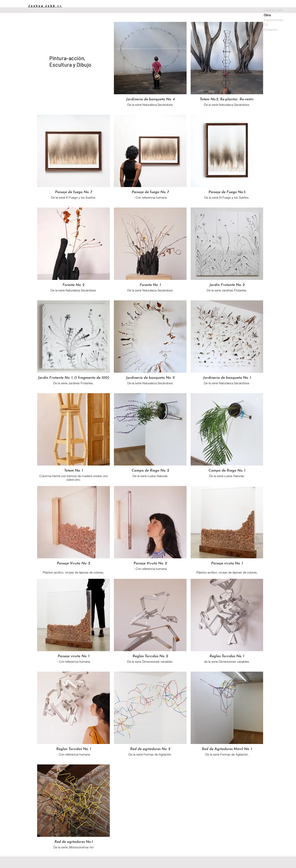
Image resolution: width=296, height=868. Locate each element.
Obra (267, 15)
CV (266, 25)
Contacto (271, 29)
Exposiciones (273, 20)
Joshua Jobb (273, 10)
